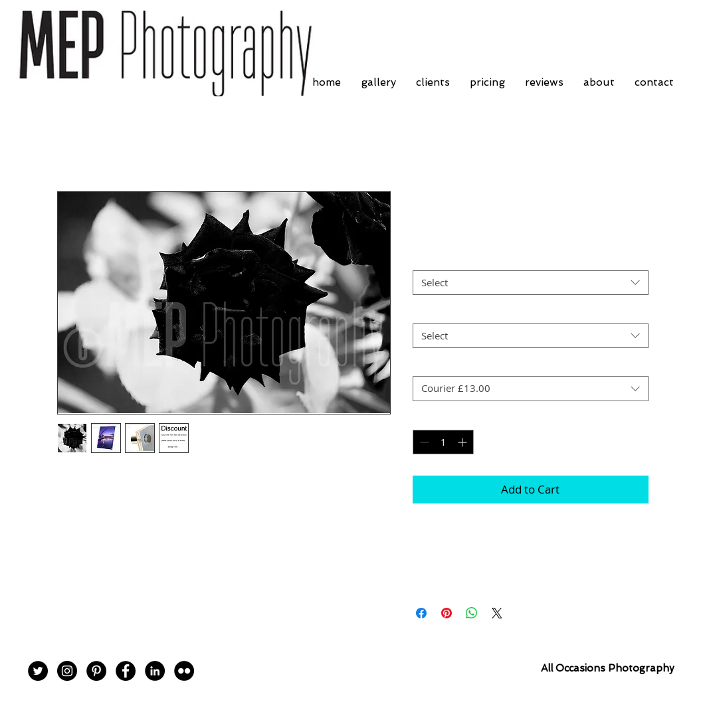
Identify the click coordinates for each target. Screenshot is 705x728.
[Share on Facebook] (421, 613)
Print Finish (442, 259)
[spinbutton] (443, 442)
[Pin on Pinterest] (447, 613)
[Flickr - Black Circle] (184, 671)
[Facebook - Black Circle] (126, 671)
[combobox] (531, 283)
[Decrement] (423, 442)
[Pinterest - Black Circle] (96, 671)
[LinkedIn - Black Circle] (155, 671)
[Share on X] (497, 613)
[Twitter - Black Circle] (38, 671)
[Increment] (463, 442)
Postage (434, 365)
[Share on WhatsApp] (472, 613)
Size (426, 312)
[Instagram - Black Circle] (67, 671)
